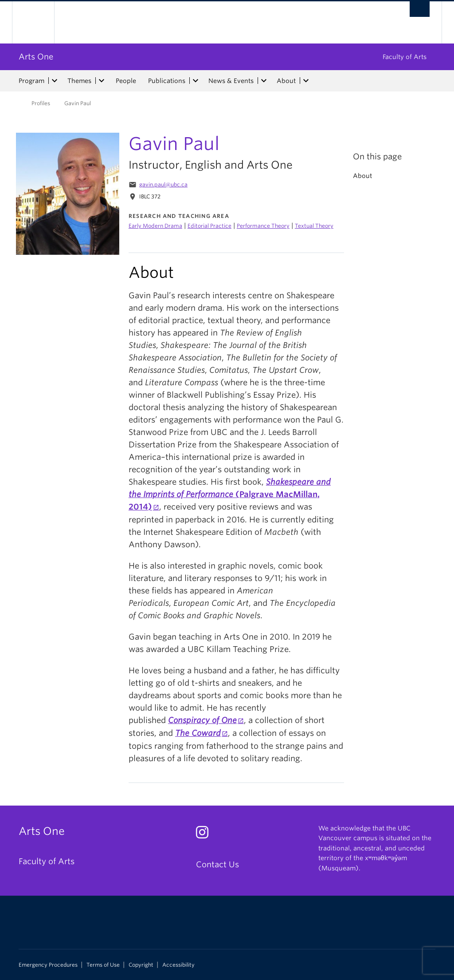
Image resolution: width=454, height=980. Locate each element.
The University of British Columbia (40, 22)
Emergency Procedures (48, 965)
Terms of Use (103, 965)
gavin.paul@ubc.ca (163, 184)
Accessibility (178, 965)
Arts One (36, 57)
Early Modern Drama (155, 226)
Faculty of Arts (405, 57)
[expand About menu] (306, 81)
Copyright (141, 965)
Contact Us (217, 864)
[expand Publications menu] (196, 81)
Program (31, 81)
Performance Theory (263, 226)
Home (12, 103)
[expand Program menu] (55, 81)
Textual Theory (314, 226)
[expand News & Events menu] (264, 81)
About (286, 81)
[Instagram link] (205, 835)
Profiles (41, 103)
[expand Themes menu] (102, 81)
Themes (79, 81)
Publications (167, 81)
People (126, 81)
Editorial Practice (209, 226)
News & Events (231, 81)
